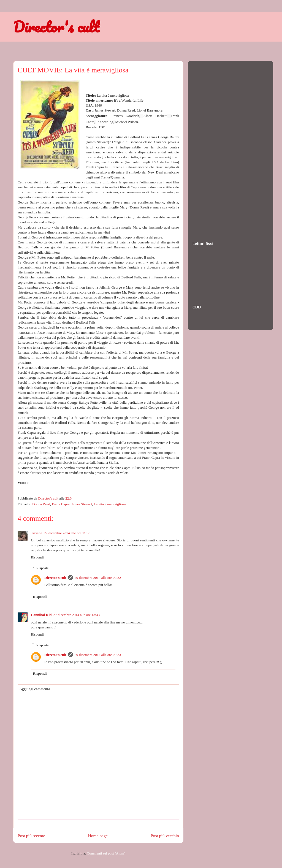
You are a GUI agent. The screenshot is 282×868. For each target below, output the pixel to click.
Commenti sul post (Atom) (106, 853)
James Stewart (82, 504)
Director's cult (56, 27)
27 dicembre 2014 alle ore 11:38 (67, 533)
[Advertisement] (215, 146)
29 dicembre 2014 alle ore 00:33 (98, 655)
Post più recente (31, 836)
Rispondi (37, 557)
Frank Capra (61, 504)
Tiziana (37, 533)
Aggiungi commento (35, 689)
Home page (98, 836)
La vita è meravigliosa (110, 504)
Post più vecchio (165, 836)
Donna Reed (41, 504)
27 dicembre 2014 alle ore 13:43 (77, 615)
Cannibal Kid (41, 615)
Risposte (43, 568)
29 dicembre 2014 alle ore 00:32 (98, 578)
